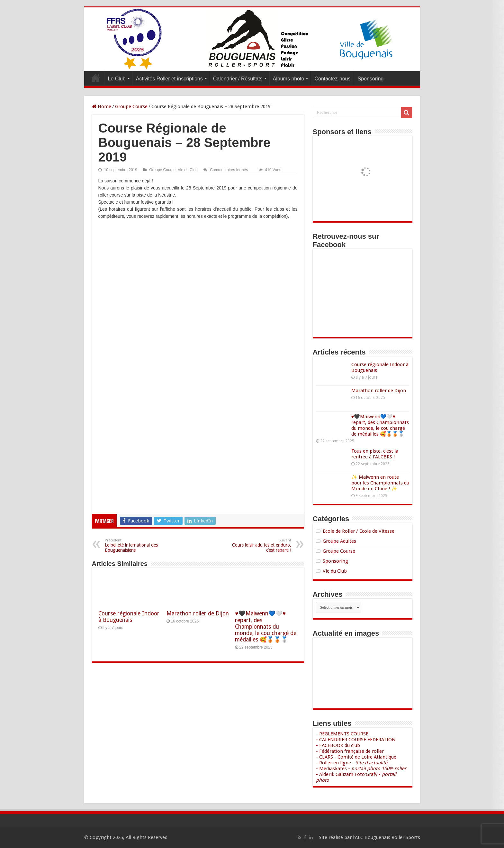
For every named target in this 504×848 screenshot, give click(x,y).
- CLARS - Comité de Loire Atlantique (356, 757)
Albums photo (289, 79)
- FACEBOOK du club (338, 745)
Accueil (96, 78)
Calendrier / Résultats (238, 79)
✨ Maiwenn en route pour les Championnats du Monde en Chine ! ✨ (380, 483)
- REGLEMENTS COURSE (342, 734)
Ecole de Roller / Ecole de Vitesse (359, 531)
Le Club (117, 79)
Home (102, 106)
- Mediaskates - (361, 769)
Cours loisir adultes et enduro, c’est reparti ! (258, 545)
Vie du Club (188, 170)
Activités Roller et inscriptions (169, 79)
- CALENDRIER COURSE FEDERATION (356, 740)
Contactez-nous (332, 79)
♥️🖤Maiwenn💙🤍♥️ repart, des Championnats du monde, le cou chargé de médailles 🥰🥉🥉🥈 (266, 627)
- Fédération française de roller (350, 751)
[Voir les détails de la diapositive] (366, 164)
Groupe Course (131, 106)
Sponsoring (370, 79)
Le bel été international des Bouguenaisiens (138, 545)
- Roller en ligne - (352, 763)
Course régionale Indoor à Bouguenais (129, 617)
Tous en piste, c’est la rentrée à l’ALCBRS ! (375, 454)
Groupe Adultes (339, 541)
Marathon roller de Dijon (198, 613)
